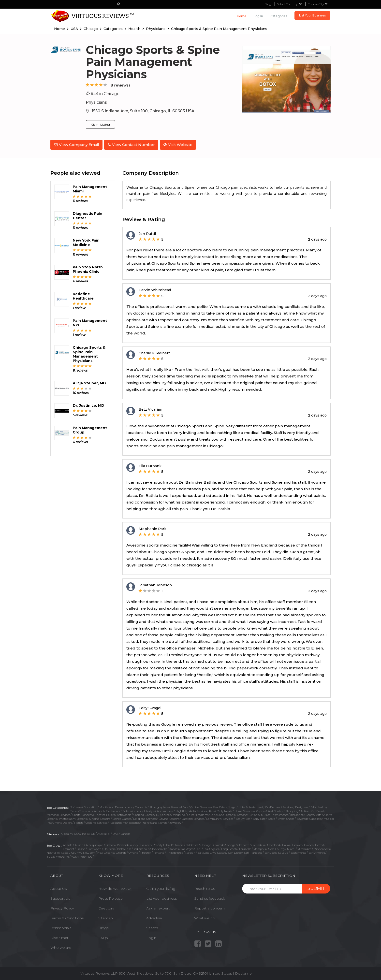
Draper (308, 844)
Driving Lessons (169, 818)
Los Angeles (211, 848)
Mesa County (276, 848)
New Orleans (106, 852)
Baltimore (177, 844)
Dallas (286, 844)
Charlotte (243, 844)
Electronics (113, 810)
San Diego (235, 852)
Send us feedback (210, 898)
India (85, 833)
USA (77, 833)
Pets (212, 810)
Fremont (69, 848)
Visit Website (179, 145)
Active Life (307, 810)
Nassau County (71, 852)
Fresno (81, 848)
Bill (313, 807)
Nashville (53, 852)
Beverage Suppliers (309, 818)
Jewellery (176, 822)
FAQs (103, 937)
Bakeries (134, 822)
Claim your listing (161, 888)
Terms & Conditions (67, 917)
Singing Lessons (100, 818)
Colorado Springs (224, 844)
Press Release (110, 898)
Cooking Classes (144, 814)
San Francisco (253, 852)
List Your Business (312, 15)
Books (271, 818)
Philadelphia (175, 852)
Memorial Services (58, 814)
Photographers (159, 807)
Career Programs (198, 814)
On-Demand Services (279, 807)
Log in (258, 16)
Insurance (297, 814)
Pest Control (275, 810)
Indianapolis (141, 848)
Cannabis (141, 807)
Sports (310, 814)
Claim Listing (100, 124)
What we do (205, 917)
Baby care (259, 818)
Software (76, 807)
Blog (268, 4)
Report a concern (209, 908)
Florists (79, 822)
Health (321, 807)
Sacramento (298, 852)
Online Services (201, 807)
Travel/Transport (81, 810)
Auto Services (198, 810)
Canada (126, 833)
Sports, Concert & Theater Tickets (94, 814)
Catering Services (193, 818)
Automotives (165, 810)
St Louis (283, 852)
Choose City (318, 4)
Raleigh (190, 852)
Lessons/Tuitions (248, 814)
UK (93, 833)
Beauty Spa (243, 818)
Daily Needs (225, 810)
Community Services (220, 818)
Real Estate (220, 807)
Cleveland (274, 844)
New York (89, 852)
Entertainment (132, 810)
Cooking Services (96, 822)
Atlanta (68, 844)
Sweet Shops (286, 818)
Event (320, 810)
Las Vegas (187, 848)
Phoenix (146, 852)
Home (242, 16)
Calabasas (192, 844)
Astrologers (124, 814)
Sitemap (106, 917)
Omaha (133, 852)
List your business (161, 898)
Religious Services (145, 818)
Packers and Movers (155, 822)
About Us (59, 888)
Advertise (154, 917)
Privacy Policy (62, 908)
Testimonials (61, 927)
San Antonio (317, 852)
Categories (279, 16)
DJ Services (163, 814)
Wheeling (63, 856)
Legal (233, 807)
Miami (291, 848)
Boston (110, 844)
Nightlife (181, 810)
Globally (67, 833)
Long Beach (229, 848)
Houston (109, 848)
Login (151, 937)
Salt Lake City (206, 852)
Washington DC (82, 856)
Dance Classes (122, 818)
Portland (159, 852)
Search (152, 927)
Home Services (244, 810)
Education (91, 807)
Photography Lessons (73, 818)
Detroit (320, 844)
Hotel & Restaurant (251, 807)
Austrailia (104, 833)
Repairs (261, 810)
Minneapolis (322, 848)
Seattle (221, 852)
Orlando (121, 852)
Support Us (60, 898)
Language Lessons (223, 814)
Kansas (174, 848)
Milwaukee (304, 848)
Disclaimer (59, 937)
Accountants (118, 822)
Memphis (260, 848)
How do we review (114, 888)
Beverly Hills (161, 844)
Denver (297, 844)
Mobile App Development (116, 807)
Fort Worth (95, 848)
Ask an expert (158, 908)
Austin (79, 844)
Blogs (103, 927)
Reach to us (205, 888)
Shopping (292, 810)
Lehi (198, 848)
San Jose (270, 852)
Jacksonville (159, 848)
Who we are (61, 947)
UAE (116, 833)
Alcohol (99, 810)
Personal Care (180, 807)
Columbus (258, 844)
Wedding (179, 814)
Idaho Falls (124, 848)
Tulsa (50, 856)
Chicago (206, 844)
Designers (302, 807)
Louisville (245, 848)
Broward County (128, 844)
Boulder (146, 844)
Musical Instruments (275, 814)
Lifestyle (149, 810)
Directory (106, 908)
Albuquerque (95, 844)
